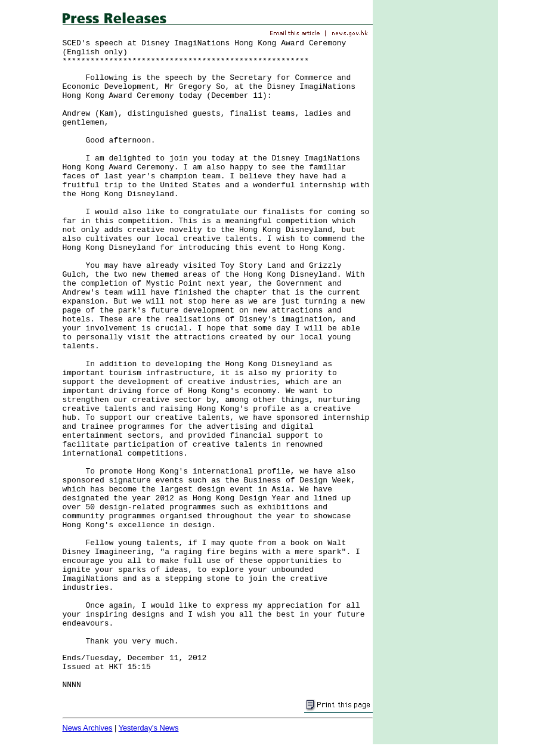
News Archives (88, 728)
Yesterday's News (149, 728)
